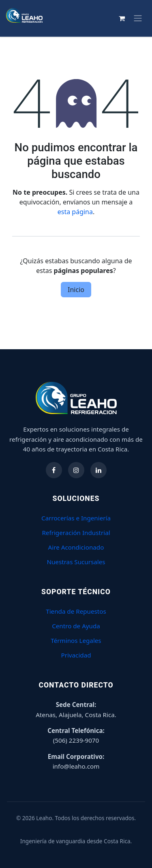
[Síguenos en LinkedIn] (98, 470)
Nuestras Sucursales (76, 562)
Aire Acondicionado (76, 547)
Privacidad (76, 655)
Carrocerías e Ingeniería (76, 518)
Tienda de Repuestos (76, 611)
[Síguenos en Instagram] (76, 470)
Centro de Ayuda (76, 626)
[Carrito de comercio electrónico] (122, 18)
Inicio (76, 290)
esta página (75, 212)
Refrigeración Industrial (76, 533)
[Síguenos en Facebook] (54, 470)
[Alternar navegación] (138, 18)
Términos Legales (76, 640)
